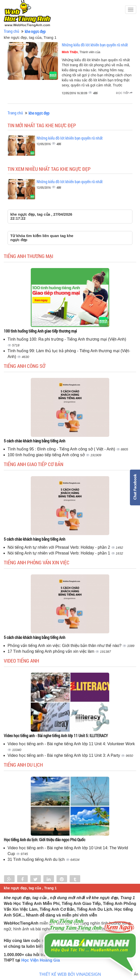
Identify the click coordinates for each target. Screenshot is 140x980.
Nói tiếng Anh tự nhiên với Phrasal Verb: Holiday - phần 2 (59, 547)
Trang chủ (11, 31)
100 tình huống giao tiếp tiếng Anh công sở (47, 455)
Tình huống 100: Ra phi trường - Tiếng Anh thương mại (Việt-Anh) (67, 339)
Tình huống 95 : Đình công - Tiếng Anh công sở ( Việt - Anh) (62, 449)
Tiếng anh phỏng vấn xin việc (37, 562)
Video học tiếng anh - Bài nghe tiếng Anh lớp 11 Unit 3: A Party (64, 755)
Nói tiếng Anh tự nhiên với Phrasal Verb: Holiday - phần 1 (59, 553)
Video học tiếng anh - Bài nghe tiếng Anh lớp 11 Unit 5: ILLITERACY (56, 736)
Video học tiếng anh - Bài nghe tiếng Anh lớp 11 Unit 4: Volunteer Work (71, 744)
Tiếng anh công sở (25, 366)
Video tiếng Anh (21, 661)
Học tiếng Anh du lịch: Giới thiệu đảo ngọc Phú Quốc (45, 840)
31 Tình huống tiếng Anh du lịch (37, 859)
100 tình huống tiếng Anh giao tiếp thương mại (40, 331)
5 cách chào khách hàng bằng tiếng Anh (35, 441)
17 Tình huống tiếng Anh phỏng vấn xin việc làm (51, 651)
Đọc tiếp (124, 93)
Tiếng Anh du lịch (23, 765)
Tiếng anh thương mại (29, 256)
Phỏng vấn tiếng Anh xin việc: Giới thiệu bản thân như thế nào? (65, 646)
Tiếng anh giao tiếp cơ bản (34, 464)
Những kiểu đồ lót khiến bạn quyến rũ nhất (95, 45)
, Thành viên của (81, 52)
